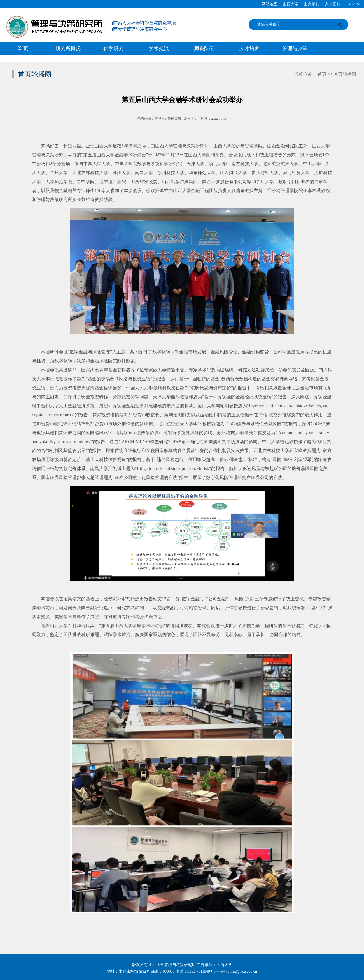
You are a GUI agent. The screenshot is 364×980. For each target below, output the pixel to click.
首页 (322, 74)
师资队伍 (204, 49)
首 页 (23, 49)
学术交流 (159, 49)
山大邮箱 (312, 4)
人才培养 (249, 49)
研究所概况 (68, 49)
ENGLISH (354, 4)
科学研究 (113, 49)
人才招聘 (333, 4)
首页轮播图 (345, 74)
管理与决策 (295, 49)
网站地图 (270, 4)
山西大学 (291, 4)
